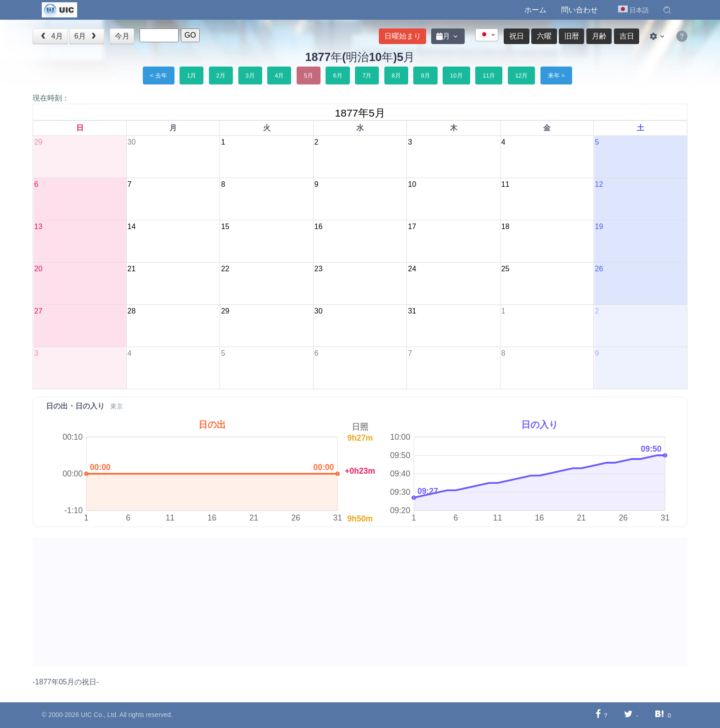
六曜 (544, 36)
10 (412, 184)
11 (506, 184)
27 (38, 311)
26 (599, 269)
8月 (396, 76)
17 (412, 227)
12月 (521, 76)
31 (412, 311)
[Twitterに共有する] (628, 715)
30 (132, 142)
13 (38, 227)
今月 (122, 36)
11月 (489, 76)
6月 (86, 36)
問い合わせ (579, 10)
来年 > (556, 76)
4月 (51, 36)
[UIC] (59, 9)
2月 (221, 76)
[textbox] (487, 35)
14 (132, 227)
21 (132, 269)
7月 (367, 76)
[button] (667, 10)
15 (225, 227)
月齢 (599, 36)
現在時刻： (51, 98)
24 (412, 269)
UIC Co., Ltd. (99, 715)
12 (599, 184)
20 (38, 269)
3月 (250, 76)
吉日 (627, 36)
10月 (456, 76)
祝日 (517, 36)
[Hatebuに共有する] (659, 715)
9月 (425, 76)
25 (506, 269)
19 (599, 227)
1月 (191, 76)
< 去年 (159, 76)
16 (319, 227)
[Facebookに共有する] (598, 715)
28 (132, 311)
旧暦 (572, 36)
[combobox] (487, 35)
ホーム (535, 10)
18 (506, 227)
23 (319, 269)
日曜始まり (403, 36)
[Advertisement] (308, 602)
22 (225, 269)
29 (38, 142)
